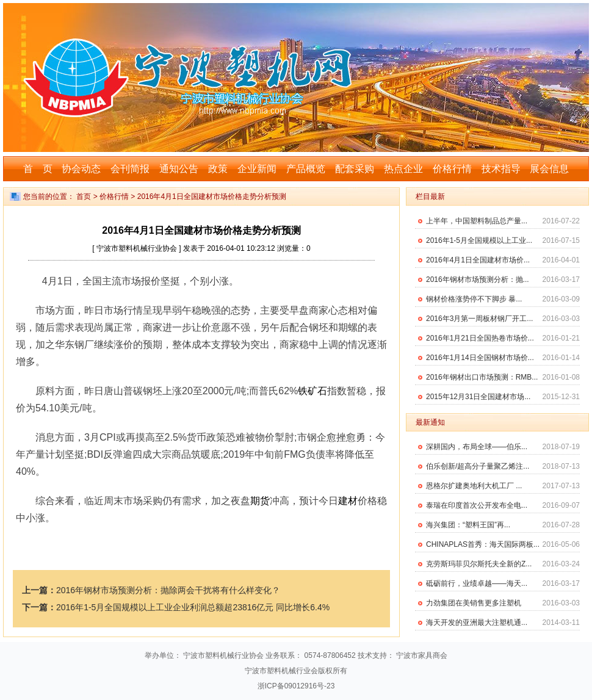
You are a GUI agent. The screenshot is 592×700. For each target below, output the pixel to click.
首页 (84, 197)
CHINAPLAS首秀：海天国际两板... (483, 544)
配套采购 (355, 169)
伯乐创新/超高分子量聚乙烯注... (478, 466)
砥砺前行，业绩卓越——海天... (477, 583)
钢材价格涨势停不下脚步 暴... (474, 299)
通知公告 (179, 169)
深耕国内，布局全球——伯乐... (477, 447)
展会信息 (549, 169)
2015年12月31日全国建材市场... (478, 397)
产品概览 (306, 169)
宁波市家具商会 (422, 655)
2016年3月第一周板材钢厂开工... (479, 319)
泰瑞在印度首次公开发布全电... (477, 505)
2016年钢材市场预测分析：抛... (478, 280)
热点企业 (403, 169)
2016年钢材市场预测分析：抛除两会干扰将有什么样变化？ (168, 590)
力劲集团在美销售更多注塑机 (474, 603)
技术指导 (501, 169)
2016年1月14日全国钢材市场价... (480, 358)
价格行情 (452, 169)
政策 (218, 169)
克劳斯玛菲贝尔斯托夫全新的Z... (479, 564)
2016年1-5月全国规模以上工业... (479, 240)
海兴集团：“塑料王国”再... (468, 525)
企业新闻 (257, 169)
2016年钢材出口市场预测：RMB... (482, 377)
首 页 (38, 169)
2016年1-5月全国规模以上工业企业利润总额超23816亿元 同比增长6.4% (193, 607)
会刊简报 (130, 169)
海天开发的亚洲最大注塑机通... (477, 622)
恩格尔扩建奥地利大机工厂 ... (474, 486)
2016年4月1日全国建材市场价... (478, 260)
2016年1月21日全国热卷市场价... (480, 338)
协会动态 (81, 169)
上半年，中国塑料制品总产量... (477, 221)
